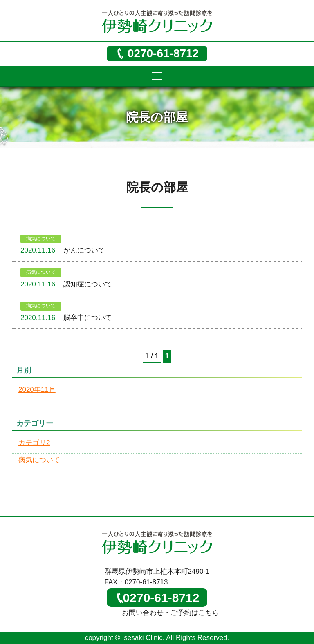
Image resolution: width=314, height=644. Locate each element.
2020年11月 (37, 390)
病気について (41, 239)
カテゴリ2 (34, 443)
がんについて (84, 250)
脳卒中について (88, 318)
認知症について (88, 284)
